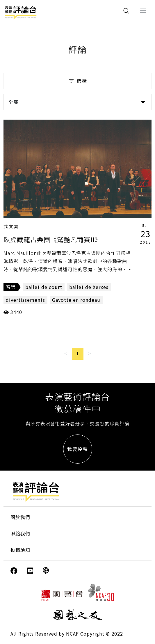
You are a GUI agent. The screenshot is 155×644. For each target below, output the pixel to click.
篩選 (77, 81)
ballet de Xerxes (89, 287)
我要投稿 (78, 449)
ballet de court (44, 287)
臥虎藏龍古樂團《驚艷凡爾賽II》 (52, 239)
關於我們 (20, 517)
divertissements (25, 300)
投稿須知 (20, 550)
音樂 (11, 287)
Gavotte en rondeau (76, 300)
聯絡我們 (20, 533)
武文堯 (11, 226)
